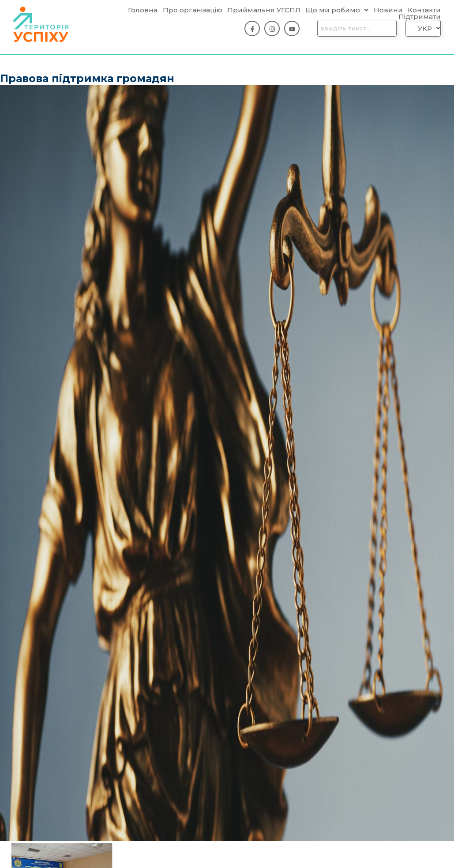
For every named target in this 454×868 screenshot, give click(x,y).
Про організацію (193, 10)
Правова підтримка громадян (87, 78)
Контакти (424, 10)
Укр (429, 28)
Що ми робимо (337, 10)
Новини (388, 10)
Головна (143, 10)
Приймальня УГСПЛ (264, 10)
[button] (337, 10)
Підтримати (420, 17)
